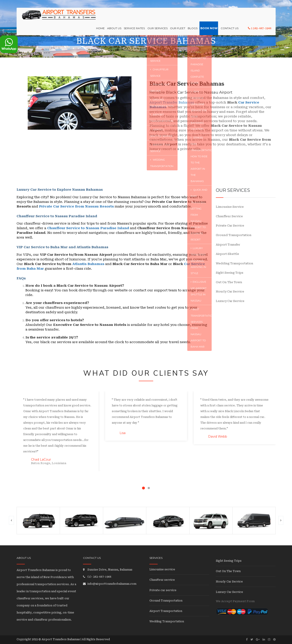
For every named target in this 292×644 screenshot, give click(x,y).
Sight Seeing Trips (230, 273)
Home (104, 17)
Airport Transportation (166, 611)
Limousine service (230, 207)
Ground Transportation (166, 601)
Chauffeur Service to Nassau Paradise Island (88, 228)
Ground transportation (234, 235)
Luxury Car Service (230, 301)
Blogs (194, 17)
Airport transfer (228, 245)
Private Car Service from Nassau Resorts (76, 206)
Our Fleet (179, 17)
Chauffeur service (229, 216)
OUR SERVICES (160, 17)
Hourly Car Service (230, 291)
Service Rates (137, 17)
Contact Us (230, 17)
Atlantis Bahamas (88, 264)
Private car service (230, 226)
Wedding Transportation (235, 263)
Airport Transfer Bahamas (172, 102)
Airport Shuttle (227, 254)
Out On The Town (229, 282)
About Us (117, 17)
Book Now (210, 17)
